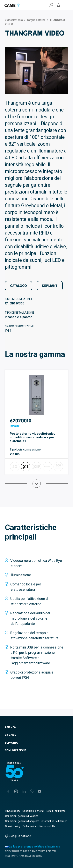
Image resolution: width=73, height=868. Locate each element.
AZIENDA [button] (10, 727)
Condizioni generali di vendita (22, 816)
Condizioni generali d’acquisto (22, 821)
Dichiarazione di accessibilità (39, 826)
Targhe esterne (36, 20)
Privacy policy (13, 811)
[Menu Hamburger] (67, 5)
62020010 (21, 421)
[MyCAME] (59, 5)
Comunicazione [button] (16, 750)
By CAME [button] (10, 735)
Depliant (50, 286)
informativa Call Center (54, 821)
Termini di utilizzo (56, 811)
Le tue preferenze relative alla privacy (33, 846)
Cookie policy (13, 826)
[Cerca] (51, 5)
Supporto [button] (12, 743)
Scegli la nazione (20, 836)
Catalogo (18, 286)
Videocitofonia (14, 20)
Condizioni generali (33, 811)
